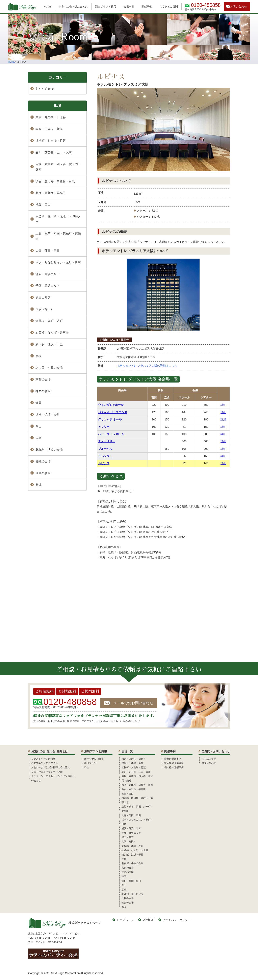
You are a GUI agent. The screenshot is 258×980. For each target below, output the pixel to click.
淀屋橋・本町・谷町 (49, 321)
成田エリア (43, 297)
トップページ (125, 920)
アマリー (104, 427)
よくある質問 (209, 759)
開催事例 (147, 7)
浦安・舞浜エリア (48, 274)
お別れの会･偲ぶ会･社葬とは (50, 751)
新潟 (38, 485)
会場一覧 (129, 7)
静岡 (38, 403)
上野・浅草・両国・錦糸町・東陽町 (58, 236)
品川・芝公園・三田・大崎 (54, 152)
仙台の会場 (43, 473)
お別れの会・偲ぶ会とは (73, 7)
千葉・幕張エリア (48, 286)
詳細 (223, 405)
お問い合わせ (238, 6)
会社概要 (148, 920)
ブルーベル (105, 449)
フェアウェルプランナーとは (47, 772)
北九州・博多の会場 (49, 450)
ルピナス (104, 463)
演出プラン (90, 763)
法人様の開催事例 (174, 763)
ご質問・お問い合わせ (216, 751)
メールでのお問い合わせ (133, 703)
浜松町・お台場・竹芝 (51, 141)
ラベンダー (105, 456)
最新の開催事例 (173, 759)
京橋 (38, 356)
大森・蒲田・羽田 (48, 251)
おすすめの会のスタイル (45, 763)
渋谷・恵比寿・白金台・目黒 (55, 181)
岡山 (38, 426)
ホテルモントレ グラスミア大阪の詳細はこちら (147, 366)
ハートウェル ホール (111, 434)
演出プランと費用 (106, 7)
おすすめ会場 (45, 89)
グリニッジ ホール (110, 419)
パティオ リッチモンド (113, 412)
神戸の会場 (43, 391)
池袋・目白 (43, 205)
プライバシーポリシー (177, 920)
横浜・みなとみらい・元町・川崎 (58, 262)
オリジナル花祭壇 (94, 759)
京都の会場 (43, 379)
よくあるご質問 (169, 7)
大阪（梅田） (45, 309)
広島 (38, 438)
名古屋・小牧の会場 (49, 368)
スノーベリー (107, 441)
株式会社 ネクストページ (64, 923)
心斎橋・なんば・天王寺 (114, 340)
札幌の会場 (43, 461)
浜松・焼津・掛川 (48, 415)
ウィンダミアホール (111, 405)
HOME (47, 7)
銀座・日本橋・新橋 (49, 129)
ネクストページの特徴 (43, 759)
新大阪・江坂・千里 (49, 344)
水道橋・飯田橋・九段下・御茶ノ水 (58, 219)
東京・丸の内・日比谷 (51, 117)
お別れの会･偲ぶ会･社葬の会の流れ (51, 767)
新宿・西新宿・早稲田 (51, 193)
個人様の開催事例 (174, 767)
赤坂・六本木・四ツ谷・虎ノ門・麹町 (58, 167)
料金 (87, 767)
